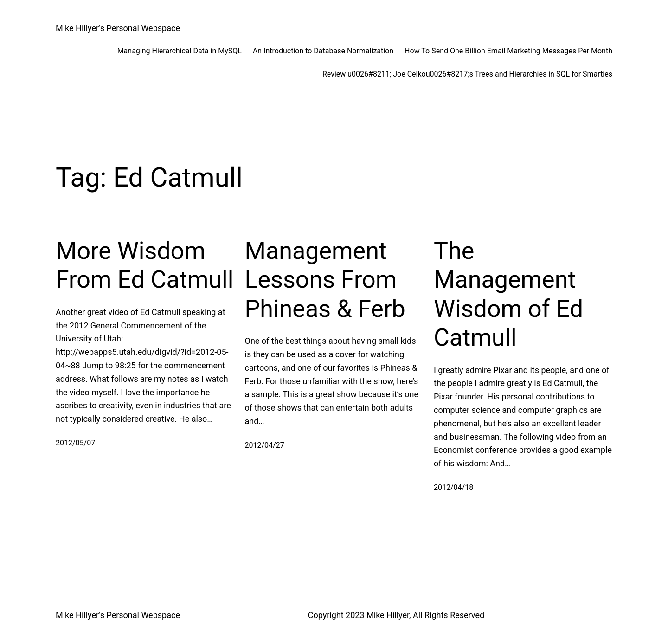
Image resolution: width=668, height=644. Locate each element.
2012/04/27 (265, 445)
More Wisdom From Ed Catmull (145, 265)
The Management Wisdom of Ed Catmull (508, 294)
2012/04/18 (453, 487)
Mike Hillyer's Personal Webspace (118, 28)
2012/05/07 (75, 443)
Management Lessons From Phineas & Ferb (325, 280)
